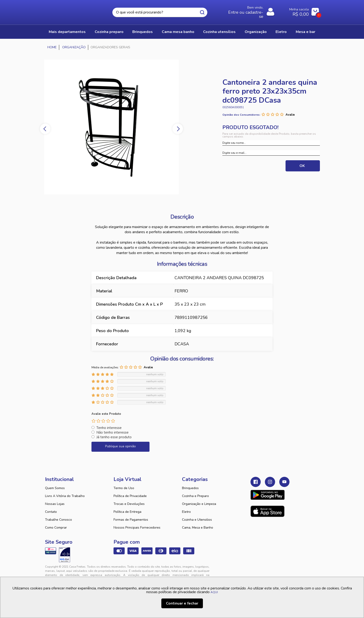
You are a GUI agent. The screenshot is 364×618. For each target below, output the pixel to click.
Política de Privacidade (130, 496)
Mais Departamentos (67, 32)
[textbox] (160, 12)
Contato (51, 512)
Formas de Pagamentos (131, 520)
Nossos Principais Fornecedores (137, 528)
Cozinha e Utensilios (197, 520)
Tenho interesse (109, 428)
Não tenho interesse (112, 432)
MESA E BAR (305, 32)
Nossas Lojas (55, 504)
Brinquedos (190, 488)
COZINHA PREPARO (109, 32)
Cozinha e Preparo (195, 496)
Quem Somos (55, 488)
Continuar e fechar (182, 603)
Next (178, 129)
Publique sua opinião (120, 446)
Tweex (257, 570)
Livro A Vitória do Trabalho (65, 496)
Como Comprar (56, 528)
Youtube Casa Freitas (284, 482)
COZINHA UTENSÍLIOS (219, 32)
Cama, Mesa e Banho (198, 528)
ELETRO (281, 32)
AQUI (214, 592)
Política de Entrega (127, 512)
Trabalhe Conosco (58, 520)
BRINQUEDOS (143, 32)
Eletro (186, 512)
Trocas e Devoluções (129, 504)
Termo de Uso (124, 488)
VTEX (276, 570)
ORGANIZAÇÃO (256, 32)
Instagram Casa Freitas (270, 482)
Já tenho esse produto (114, 437)
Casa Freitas (71, 11)
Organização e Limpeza (199, 504)
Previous (45, 129)
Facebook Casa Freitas (256, 482)
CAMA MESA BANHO (178, 32)
